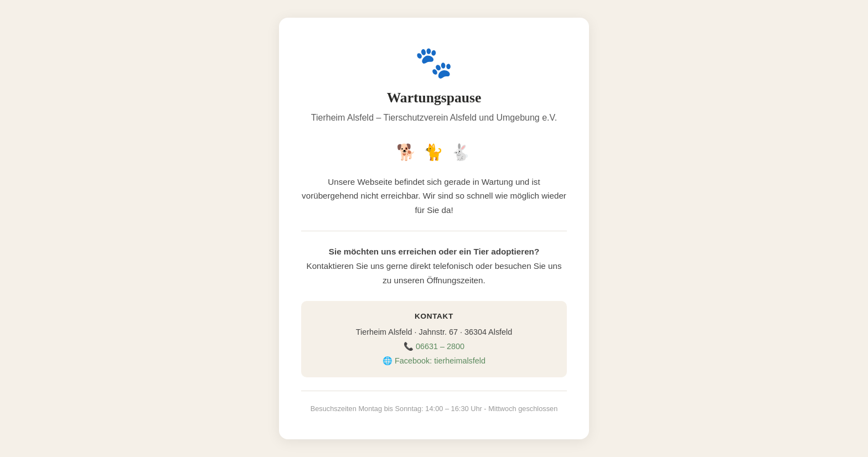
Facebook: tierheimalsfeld (440, 361)
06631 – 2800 (440, 346)
